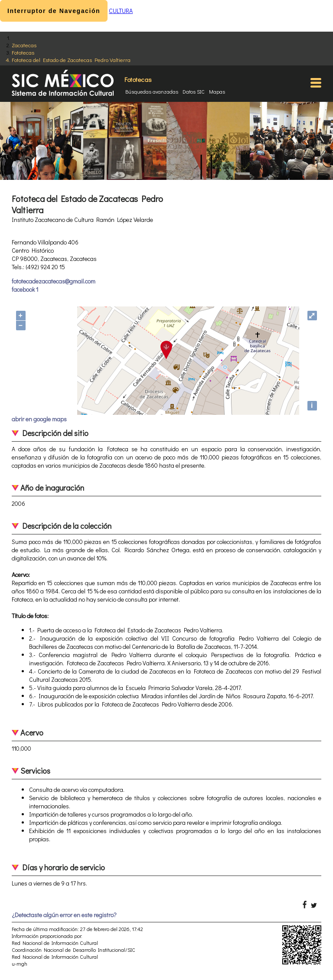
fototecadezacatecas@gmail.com (54, 281)
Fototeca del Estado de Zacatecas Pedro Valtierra (71, 60)
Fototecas (23, 52)
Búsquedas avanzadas (152, 91)
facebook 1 (25, 289)
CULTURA (121, 11)
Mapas (217, 91)
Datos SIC (194, 91)
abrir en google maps (39, 419)
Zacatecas (24, 45)
